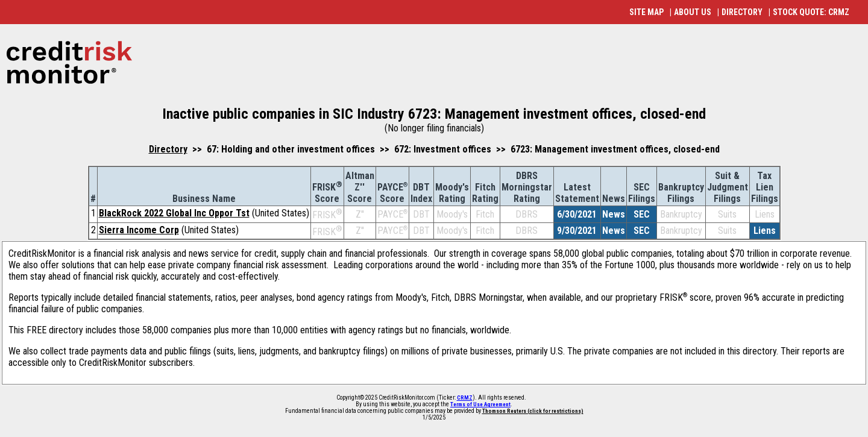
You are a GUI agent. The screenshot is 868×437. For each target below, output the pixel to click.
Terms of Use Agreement (480, 404)
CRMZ (465, 398)
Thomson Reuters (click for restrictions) (533, 411)
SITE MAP (646, 12)
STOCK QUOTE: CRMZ (811, 12)
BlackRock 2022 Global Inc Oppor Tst (174, 213)
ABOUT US (693, 12)
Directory (168, 149)
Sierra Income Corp (139, 230)
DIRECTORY (742, 12)
